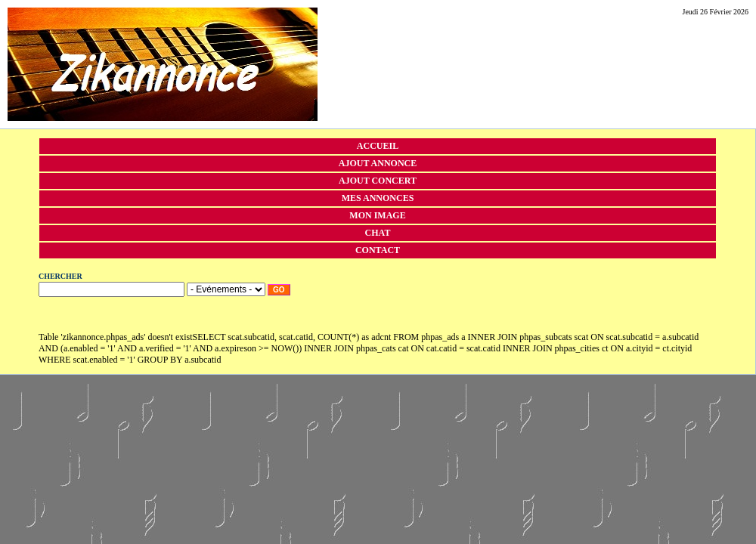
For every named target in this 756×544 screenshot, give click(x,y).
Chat (378, 233)
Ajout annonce (378, 163)
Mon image (377, 215)
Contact (378, 250)
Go (279, 290)
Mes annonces (378, 198)
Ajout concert (378, 181)
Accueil (378, 146)
